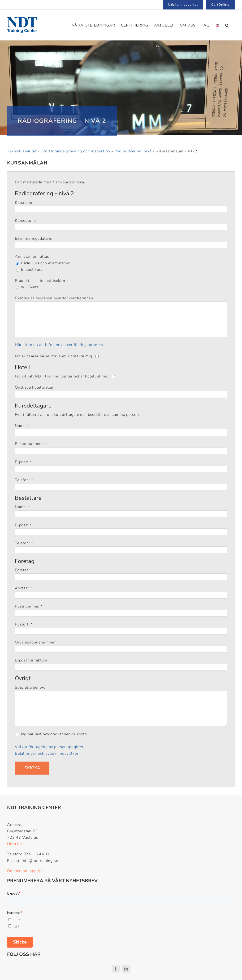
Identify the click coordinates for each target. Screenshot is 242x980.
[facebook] (116, 969)
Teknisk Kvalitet (22, 151)
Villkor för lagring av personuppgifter (49, 747)
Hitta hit (15, 844)
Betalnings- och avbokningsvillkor (47, 754)
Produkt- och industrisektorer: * (44, 281)
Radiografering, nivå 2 (135, 151)
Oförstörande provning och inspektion (75, 151)
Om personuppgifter (26, 871)
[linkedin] (126, 969)
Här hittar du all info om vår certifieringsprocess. (60, 345)
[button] (227, 25)
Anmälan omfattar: (32, 257)
